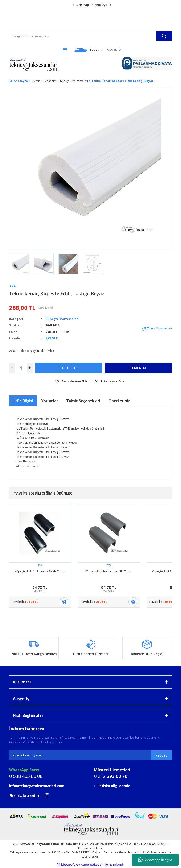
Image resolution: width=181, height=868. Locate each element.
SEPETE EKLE (69, 368)
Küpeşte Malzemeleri (62, 319)
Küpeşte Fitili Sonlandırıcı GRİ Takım (109, 571)
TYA (12, 286)
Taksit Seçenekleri (157, 328)
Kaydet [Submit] (161, 755)
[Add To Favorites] (72, 381)
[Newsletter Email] (90, 755)
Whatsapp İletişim (155, 860)
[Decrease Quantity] (12, 368)
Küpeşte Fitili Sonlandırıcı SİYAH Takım (40, 571)
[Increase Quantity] (30, 368)
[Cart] (98, 49)
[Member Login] (90, 5)
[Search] (90, 36)
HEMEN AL (138, 368)
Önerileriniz (119, 401)
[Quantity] (21, 368)
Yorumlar (50, 401)
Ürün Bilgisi (23, 401)
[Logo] (19, 19)
